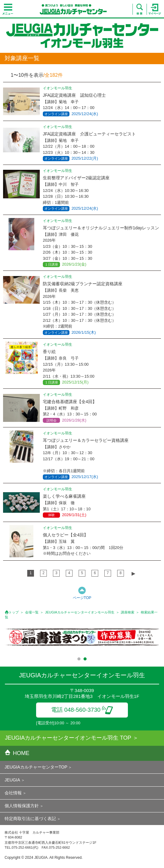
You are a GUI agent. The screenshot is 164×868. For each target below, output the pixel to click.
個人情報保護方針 (22, 806)
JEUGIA (12, 780)
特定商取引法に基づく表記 (30, 819)
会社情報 (13, 793)
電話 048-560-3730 (82, 710)
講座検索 (128, 612)
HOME (17, 753)
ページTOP (82, 598)
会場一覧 (32, 612)
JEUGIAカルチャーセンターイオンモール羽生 (80, 612)
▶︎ (133, 573)
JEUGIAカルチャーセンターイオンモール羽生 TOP (68, 738)
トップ (14, 612)
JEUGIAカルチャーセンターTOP (36, 767)
